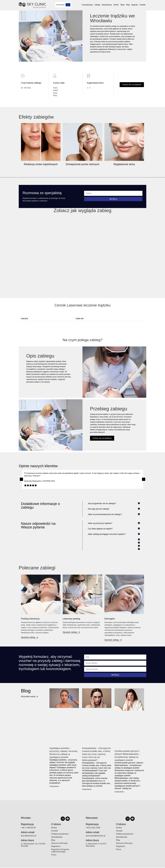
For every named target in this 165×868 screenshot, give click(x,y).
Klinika (116, 5)
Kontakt (143, 5)
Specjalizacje (107, 5)
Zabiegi (97, 5)
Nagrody (135, 5)
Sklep (122, 5)
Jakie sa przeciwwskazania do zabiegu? (105, 514)
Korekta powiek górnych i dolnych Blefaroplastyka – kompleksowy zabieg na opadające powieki (129, 755)
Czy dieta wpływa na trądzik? (100, 529)
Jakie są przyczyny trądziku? (100, 523)
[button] (21, 479)
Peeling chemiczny (32, 619)
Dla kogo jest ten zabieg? (99, 509)
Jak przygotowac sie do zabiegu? (102, 503)
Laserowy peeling (73, 619)
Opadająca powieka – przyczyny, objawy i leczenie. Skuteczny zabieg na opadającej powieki (62, 754)
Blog (128, 5)
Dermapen (110, 619)
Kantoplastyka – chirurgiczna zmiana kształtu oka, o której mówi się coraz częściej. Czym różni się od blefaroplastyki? (96, 756)
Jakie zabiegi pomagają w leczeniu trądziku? (107, 534)
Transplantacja (87, 5)
